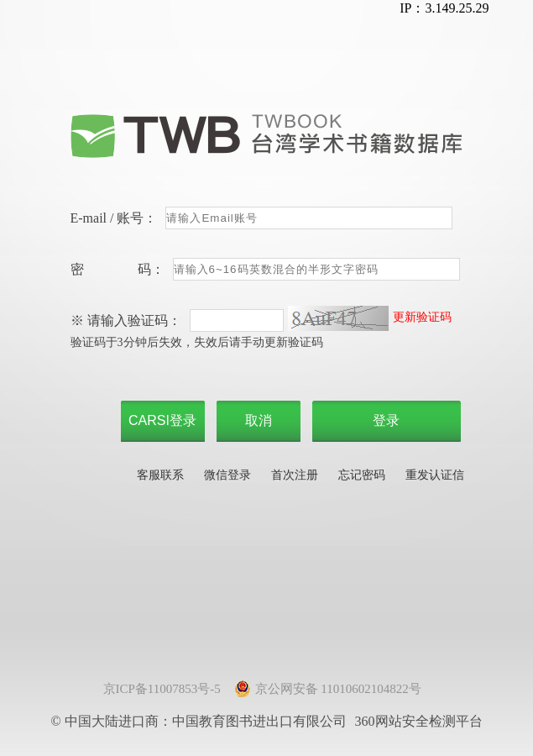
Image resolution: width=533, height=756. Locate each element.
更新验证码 (422, 317)
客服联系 (160, 475)
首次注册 (295, 475)
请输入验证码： (134, 320)
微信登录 (227, 475)
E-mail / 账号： (114, 218)
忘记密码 (362, 475)
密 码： (118, 269)
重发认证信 (435, 475)
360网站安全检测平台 (419, 721)
